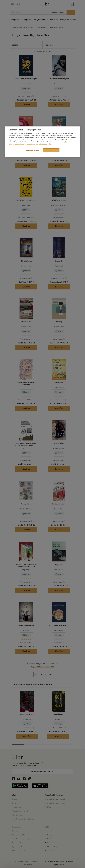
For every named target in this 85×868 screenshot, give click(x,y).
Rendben (51, 150)
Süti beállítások (33, 151)
